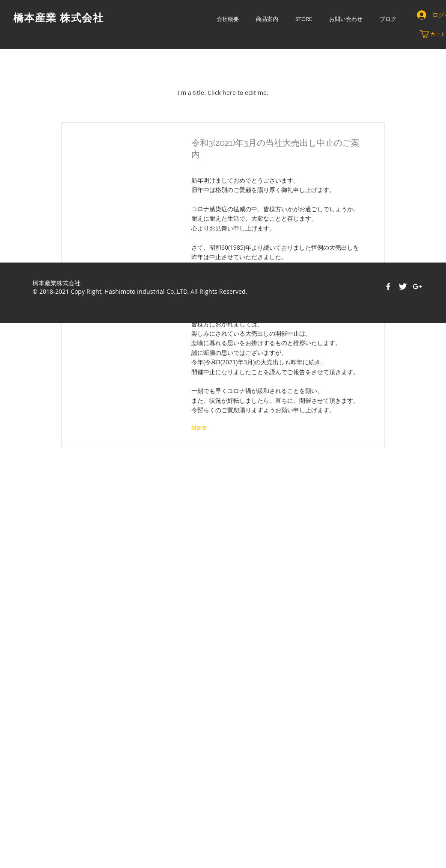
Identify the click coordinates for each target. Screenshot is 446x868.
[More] (200, 428)
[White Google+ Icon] (417, 286)
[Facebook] (388, 286)
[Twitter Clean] (403, 286)
